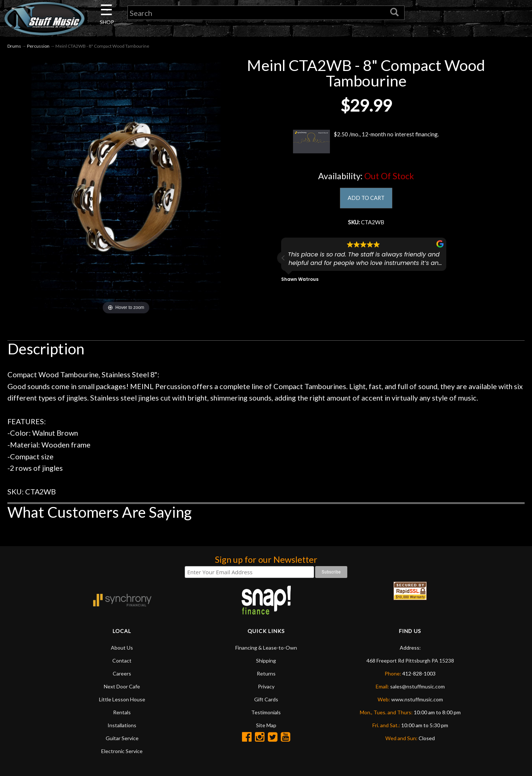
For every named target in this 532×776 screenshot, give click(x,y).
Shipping (266, 662)
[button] (283, 263)
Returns (266, 675)
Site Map (266, 726)
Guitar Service (122, 739)
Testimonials (266, 713)
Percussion (38, 47)
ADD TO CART (366, 200)
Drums (14, 47)
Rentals (122, 713)
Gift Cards (266, 700)
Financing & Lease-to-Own (266, 649)
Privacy (266, 687)
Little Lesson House (122, 700)
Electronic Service (122, 752)
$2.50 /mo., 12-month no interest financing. (366, 143)
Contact (122, 662)
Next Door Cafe (122, 687)
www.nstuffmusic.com (417, 700)
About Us (122, 649)
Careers (122, 675)
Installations (122, 726)
